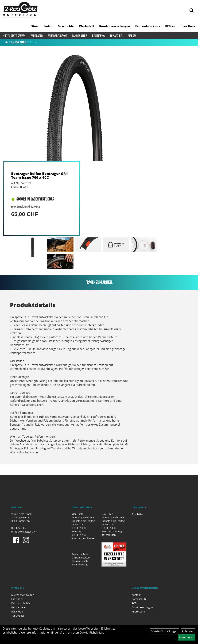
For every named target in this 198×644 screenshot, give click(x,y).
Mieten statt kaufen (14, 36)
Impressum (138, 612)
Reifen (33, 42)
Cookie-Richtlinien (91, 633)
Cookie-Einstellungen (164, 631)
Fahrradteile (80, 36)
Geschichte (66, 26)
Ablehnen (188, 631)
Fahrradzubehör (57, 36)
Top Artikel (116, 36)
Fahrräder (37, 36)
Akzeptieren (187, 637)
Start (35, 26)
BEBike (170, 26)
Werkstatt (87, 26)
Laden (48, 26)
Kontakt (136, 595)
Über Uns (188, 26)
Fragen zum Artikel (99, 282)
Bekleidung (98, 36)
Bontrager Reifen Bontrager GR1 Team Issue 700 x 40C (40, 176)
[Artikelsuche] (192, 11)
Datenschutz (139, 599)
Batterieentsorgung (143, 607)
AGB (134, 603)
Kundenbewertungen (115, 26)
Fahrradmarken (148, 26)
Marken (132, 36)
